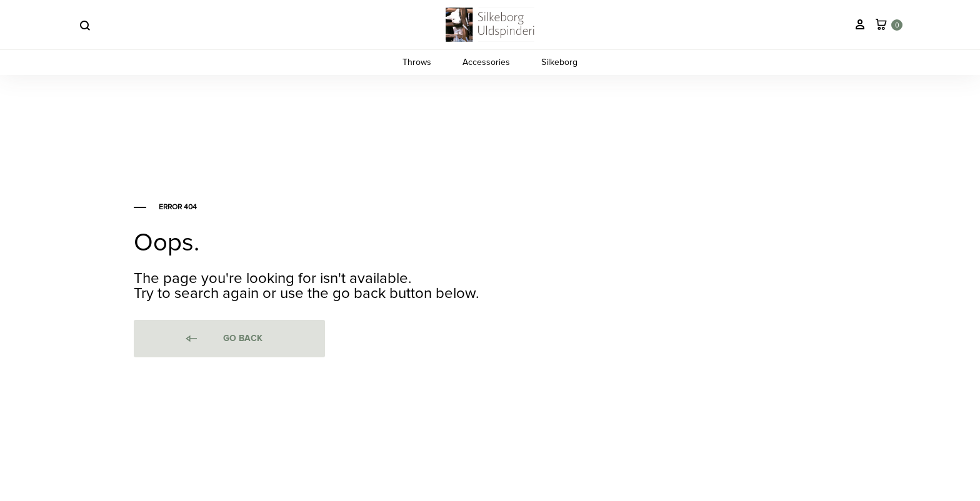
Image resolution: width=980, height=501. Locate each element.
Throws (417, 62)
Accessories (486, 62)
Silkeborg (559, 62)
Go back (223, 339)
